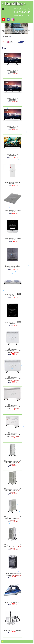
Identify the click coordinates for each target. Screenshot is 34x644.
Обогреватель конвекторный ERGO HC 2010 (12, 351)
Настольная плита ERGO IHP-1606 (12, 239)
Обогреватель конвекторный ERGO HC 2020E (12, 435)
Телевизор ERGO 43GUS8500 (12, 155)
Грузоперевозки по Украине (16, 30)
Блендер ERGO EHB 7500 (12, 630)
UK (11, 8)
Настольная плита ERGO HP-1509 (12, 323)
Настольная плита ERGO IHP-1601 (12, 211)
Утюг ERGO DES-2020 (12, 602)
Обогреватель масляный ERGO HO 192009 (13, 490)
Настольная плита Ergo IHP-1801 (13, 267)
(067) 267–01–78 (22, 9)
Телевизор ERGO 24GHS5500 (12, 71)
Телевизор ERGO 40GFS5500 (12, 127)
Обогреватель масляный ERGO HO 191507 (13, 462)
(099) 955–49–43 (22, 12)
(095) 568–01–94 (22, 16)
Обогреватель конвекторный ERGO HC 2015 (12, 379)
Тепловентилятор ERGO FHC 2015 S (12, 574)
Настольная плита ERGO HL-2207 (12, 295)
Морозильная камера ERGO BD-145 (12, 183)
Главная (5, 36)
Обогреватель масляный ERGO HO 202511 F (12, 546)
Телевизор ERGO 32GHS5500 (12, 99)
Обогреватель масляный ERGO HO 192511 (13, 518)
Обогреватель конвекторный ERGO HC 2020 (12, 407)
